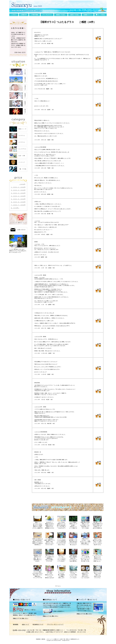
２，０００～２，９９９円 (18, 190)
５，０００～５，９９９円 (18, 199)
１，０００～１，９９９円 (18, 187)
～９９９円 (22, 184)
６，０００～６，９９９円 (18, 202)
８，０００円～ (15, 208)
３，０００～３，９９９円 (18, 193)
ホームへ (58, 586)
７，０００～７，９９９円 (18, 205)
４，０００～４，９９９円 (18, 196)
